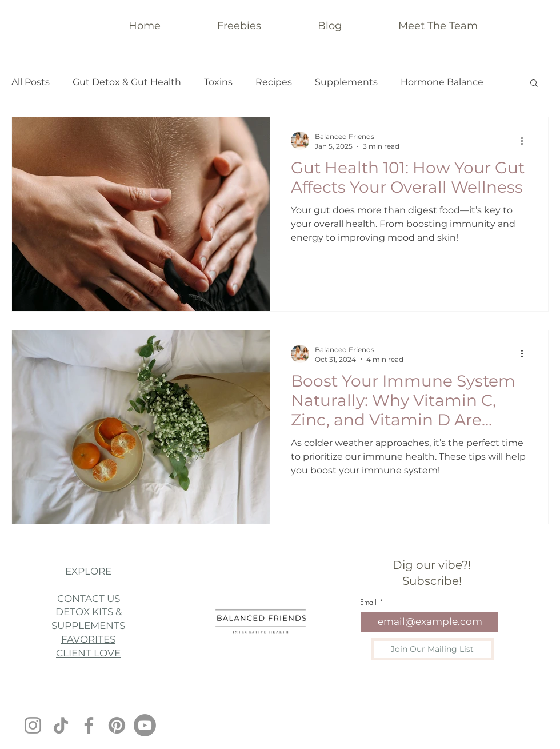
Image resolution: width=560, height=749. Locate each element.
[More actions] (526, 141)
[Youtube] (145, 725)
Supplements (346, 82)
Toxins (218, 82)
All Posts (31, 82)
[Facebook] (89, 725)
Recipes (274, 82)
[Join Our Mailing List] (432, 649)
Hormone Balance (442, 82)
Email (368, 602)
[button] (534, 84)
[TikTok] (61, 725)
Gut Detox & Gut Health (127, 82)
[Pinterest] (117, 725)
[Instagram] (33, 725)
